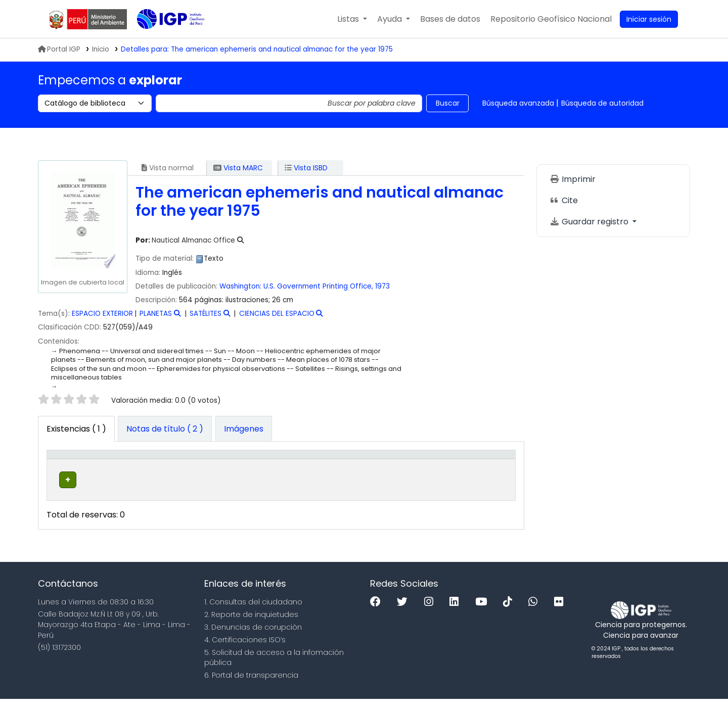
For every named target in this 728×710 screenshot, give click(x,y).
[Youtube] (484, 613)
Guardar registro (590, 222)
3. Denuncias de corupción (253, 638)
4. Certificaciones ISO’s (245, 651)
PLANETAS (156, 314)
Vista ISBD (306, 168)
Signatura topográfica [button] (318, 470)
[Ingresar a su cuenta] (649, 19)
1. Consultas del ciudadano (253, 613)
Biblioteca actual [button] (131, 465)
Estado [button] (410, 470)
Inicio (101, 49)
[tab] (165, 429)
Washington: (240, 286)
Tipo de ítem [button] (65, 465)
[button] (352, 19)
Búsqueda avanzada (518, 103)
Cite (564, 200)
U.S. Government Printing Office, (318, 286)
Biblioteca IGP (162, 39)
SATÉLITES (206, 314)
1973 (382, 286)
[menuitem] (551, 19)
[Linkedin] (457, 613)
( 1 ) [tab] (76, 429)
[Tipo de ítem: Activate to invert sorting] (77, 465)
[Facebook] (378, 613)
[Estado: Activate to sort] (415, 465)
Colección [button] (210, 470)
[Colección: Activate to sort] (228, 465)
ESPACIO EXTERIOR (102, 314)
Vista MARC (238, 168)
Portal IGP (59, 49)
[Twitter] (405, 613)
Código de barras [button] (463, 465)
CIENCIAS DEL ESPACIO (277, 314)
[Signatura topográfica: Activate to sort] (331, 465)
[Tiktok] (510, 613)
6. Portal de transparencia (251, 686)
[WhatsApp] (535, 613)
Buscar (448, 103)
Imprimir (573, 179)
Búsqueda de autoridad (602, 103)
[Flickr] (561, 613)
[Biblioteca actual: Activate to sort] (147, 465)
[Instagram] (431, 613)
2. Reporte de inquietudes (251, 626)
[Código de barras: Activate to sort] (477, 465)
